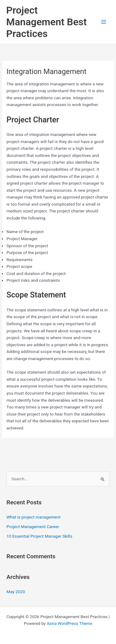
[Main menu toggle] (104, 22)
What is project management (33, 517)
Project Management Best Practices (46, 22)
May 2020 (16, 592)
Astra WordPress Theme (69, 623)
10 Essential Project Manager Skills (39, 536)
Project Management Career (33, 527)
